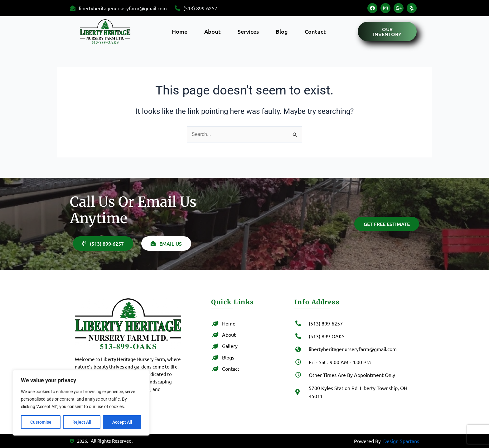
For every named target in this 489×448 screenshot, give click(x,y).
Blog (282, 31)
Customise (41, 422)
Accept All (122, 422)
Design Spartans (401, 441)
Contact (315, 31)
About (213, 31)
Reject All (82, 422)
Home (180, 31)
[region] (81, 403)
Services (248, 31)
